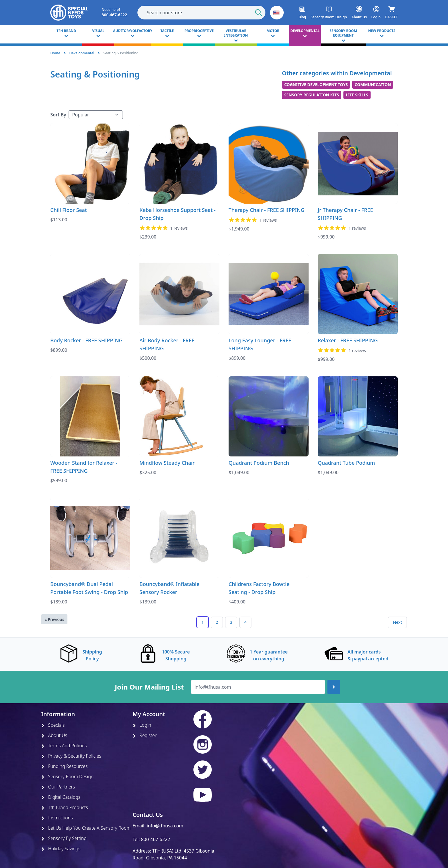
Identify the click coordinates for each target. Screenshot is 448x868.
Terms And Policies (64, 746)
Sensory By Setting (64, 838)
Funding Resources (64, 766)
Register (145, 735)
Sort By (58, 115)
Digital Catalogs (61, 797)
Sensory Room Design (67, 776)
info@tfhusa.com (165, 826)
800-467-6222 (155, 839)
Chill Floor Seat (69, 210)
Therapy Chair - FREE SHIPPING (267, 210)
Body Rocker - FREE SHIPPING (86, 340)
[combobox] (201, 13)
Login (142, 725)
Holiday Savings (61, 849)
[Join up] (334, 687)
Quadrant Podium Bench (259, 463)
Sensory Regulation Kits (312, 95)
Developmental (82, 53)
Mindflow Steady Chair (167, 463)
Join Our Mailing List (149, 687)
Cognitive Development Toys (316, 85)
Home (55, 53)
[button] (277, 13)
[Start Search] (259, 13)
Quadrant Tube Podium (346, 463)
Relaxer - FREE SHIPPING (348, 340)
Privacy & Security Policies (71, 756)
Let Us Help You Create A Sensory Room (86, 828)
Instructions (57, 818)
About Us (54, 735)
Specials (53, 725)
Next (397, 622)
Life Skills (357, 95)
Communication (373, 85)
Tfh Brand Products (65, 807)
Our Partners (58, 787)
